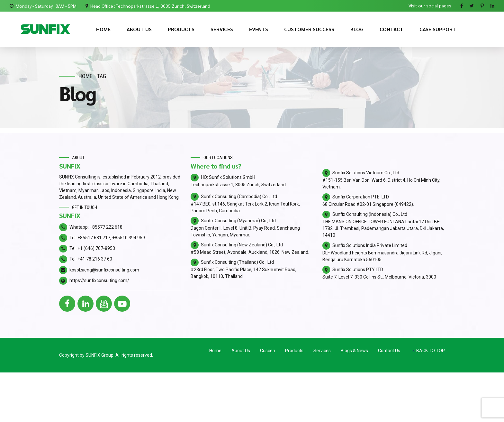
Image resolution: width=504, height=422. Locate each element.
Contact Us (389, 351)
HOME (103, 29)
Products (294, 351)
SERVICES (222, 29)
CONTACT (392, 29)
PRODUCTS (181, 29)
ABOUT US (139, 29)
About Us (241, 351)
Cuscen (268, 351)
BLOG (357, 29)
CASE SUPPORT (438, 29)
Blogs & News (354, 351)
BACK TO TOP (431, 351)
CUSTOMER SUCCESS (309, 29)
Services (322, 351)
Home (85, 76)
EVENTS (259, 29)
